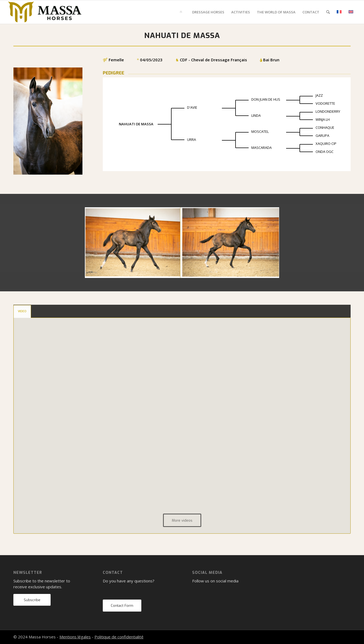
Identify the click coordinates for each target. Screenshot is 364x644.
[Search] (328, 12)
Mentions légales (75, 637)
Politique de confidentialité (119, 637)
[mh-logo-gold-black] (45, 12)
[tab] (22, 311)
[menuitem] (182, 12)
